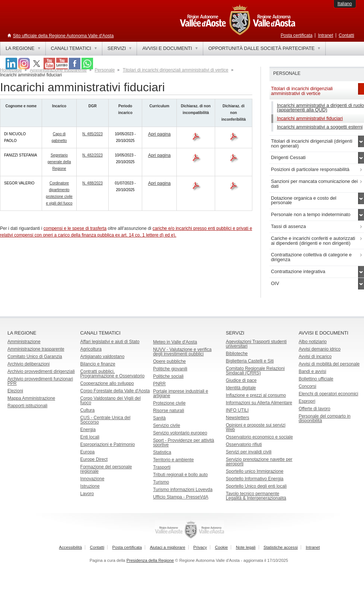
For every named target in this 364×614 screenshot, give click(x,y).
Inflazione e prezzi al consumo (256, 395)
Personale (105, 70)
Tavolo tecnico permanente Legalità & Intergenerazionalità (256, 496)
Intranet (325, 35)
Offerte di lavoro (314, 409)
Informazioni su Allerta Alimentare (259, 403)
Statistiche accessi (281, 547)
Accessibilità (71, 547)
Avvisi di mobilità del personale (329, 364)
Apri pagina (159, 134)
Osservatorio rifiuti (244, 444)
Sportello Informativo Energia (255, 479)
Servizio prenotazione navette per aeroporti (259, 462)
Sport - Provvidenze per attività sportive (183, 443)
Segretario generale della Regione (59, 162)
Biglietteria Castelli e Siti (250, 361)
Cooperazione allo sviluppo (107, 383)
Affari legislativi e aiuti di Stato (110, 342)
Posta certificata (296, 35)
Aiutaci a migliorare (168, 547)
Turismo (161, 482)
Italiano (345, 4)
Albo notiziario (312, 342)
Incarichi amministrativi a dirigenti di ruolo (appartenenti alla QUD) (320, 108)
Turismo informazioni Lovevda (183, 490)
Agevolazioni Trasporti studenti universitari (256, 344)
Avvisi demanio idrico (320, 349)
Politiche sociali (168, 376)
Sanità (159, 418)
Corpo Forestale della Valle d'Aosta (115, 391)
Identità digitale (241, 388)
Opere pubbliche (169, 361)
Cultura (88, 410)
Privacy (200, 547)
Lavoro (87, 494)
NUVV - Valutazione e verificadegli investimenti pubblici (182, 352)
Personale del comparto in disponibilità (324, 418)
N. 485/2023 (92, 134)
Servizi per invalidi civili (249, 452)
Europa (88, 452)
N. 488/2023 (92, 183)
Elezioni (15, 391)
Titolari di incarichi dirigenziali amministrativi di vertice (176, 70)
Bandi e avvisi (312, 371)
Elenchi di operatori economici (328, 394)
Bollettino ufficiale (316, 379)
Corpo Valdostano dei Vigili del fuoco (111, 401)
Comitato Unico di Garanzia (35, 357)
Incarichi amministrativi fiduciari (310, 118)
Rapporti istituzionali (27, 406)
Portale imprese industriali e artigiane (181, 393)
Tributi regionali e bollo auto (180, 475)
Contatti (346, 35)
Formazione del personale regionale (106, 469)
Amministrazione (24, 342)
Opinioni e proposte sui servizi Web (256, 427)
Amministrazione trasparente (36, 349)
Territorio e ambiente (173, 460)
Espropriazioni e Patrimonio (108, 444)
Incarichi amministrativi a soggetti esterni (320, 127)
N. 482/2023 (92, 155)
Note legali (246, 547)
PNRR (159, 384)
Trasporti (162, 467)
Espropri (307, 401)
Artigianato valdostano (103, 357)
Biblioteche (237, 354)
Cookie (221, 547)
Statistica (162, 452)
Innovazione (92, 479)
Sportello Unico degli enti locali (256, 486)
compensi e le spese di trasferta (75, 228)
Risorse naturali (168, 411)
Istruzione (90, 486)
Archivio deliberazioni (28, 364)
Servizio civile (167, 425)
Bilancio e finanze (98, 364)
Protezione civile (169, 403)
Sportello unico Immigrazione (255, 471)
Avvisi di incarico (315, 357)
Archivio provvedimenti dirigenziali (41, 371)
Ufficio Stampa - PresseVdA (181, 497)
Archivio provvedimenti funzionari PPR (40, 381)
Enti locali (90, 437)
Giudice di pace (241, 380)
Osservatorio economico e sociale (259, 437)
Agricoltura (91, 349)
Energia (88, 430)
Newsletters (238, 418)
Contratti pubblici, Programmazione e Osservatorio (113, 374)
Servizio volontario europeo (180, 433)
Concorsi (307, 386)
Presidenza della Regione (150, 560)
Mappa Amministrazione (31, 398)
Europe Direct (94, 459)
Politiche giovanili (170, 369)
